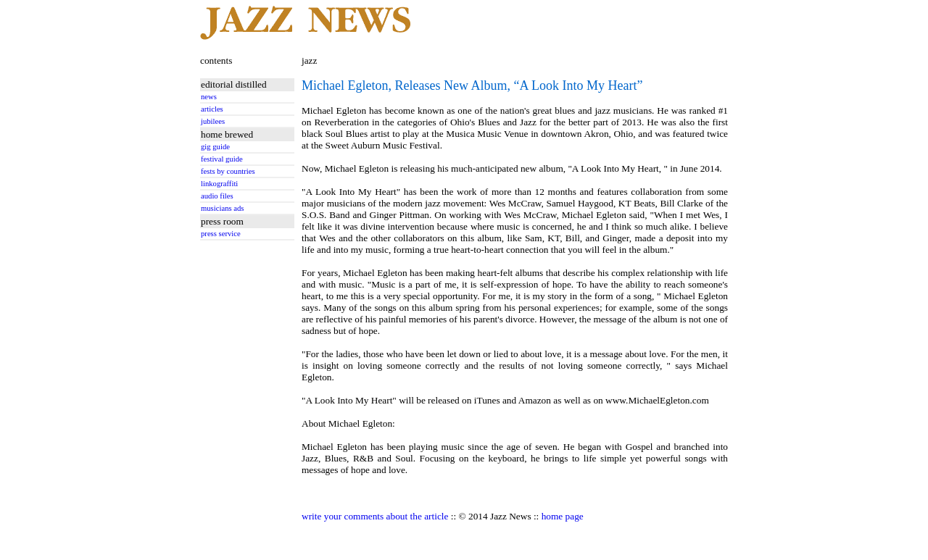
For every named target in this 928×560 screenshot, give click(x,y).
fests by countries (228, 171)
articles (212, 109)
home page (563, 516)
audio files (217, 196)
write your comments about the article (375, 516)
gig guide (215, 147)
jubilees (213, 121)
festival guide (222, 159)
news (209, 97)
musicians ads (223, 208)
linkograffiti (219, 184)
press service (221, 234)
